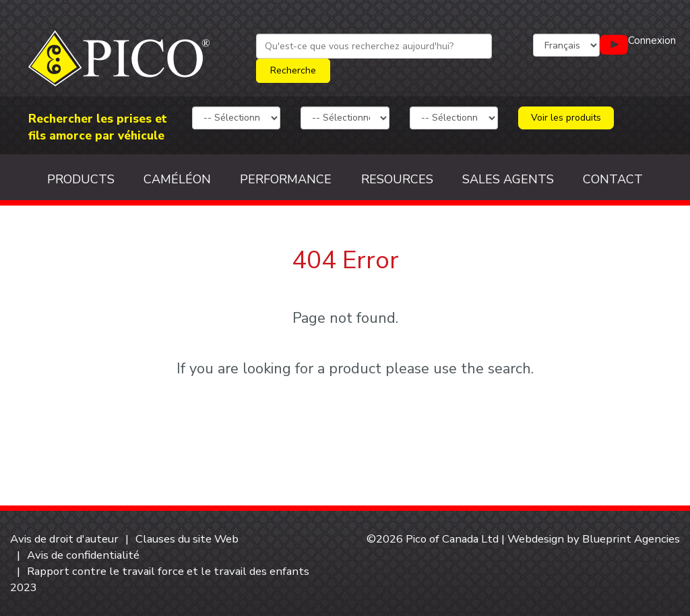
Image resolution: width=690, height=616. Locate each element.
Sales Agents (508, 179)
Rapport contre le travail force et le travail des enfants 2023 (160, 579)
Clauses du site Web (187, 539)
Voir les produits (566, 118)
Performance (286, 179)
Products (81, 179)
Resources (397, 179)
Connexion (652, 40)
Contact (613, 179)
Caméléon (177, 179)
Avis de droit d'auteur (64, 539)
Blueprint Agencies (631, 539)
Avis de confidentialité (83, 555)
